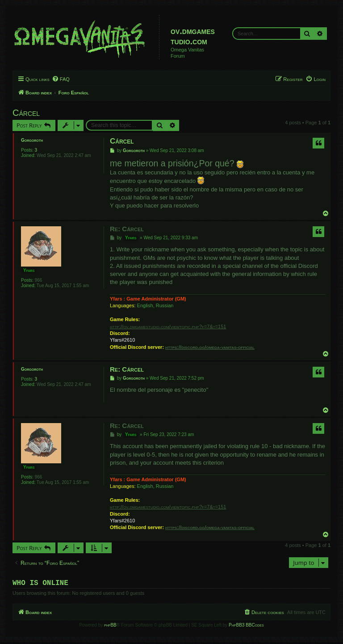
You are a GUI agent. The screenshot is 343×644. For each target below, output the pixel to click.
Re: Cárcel (127, 229)
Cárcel (26, 113)
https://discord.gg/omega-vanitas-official (210, 347)
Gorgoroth (32, 140)
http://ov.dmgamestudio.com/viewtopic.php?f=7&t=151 (168, 326)
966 (39, 280)
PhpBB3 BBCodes (246, 627)
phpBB (110, 627)
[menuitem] (61, 79)
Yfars (29, 270)
